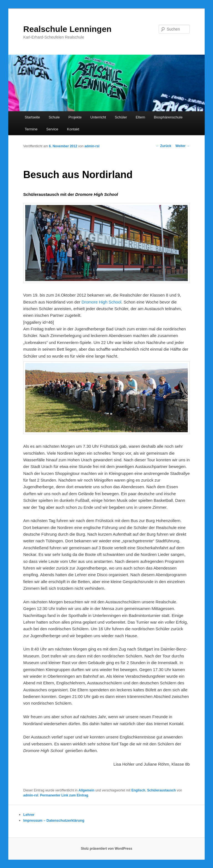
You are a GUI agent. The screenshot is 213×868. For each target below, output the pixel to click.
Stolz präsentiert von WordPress (106, 849)
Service (52, 129)
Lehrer (29, 815)
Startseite (32, 117)
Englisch (138, 790)
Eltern (140, 117)
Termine (31, 129)
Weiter (182, 146)
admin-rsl (92, 146)
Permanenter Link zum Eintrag (64, 795)
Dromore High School (101, 302)
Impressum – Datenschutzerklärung (54, 820)
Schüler (121, 117)
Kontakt (73, 129)
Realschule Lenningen (67, 29)
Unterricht (98, 117)
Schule (54, 117)
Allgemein (86, 790)
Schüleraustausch (161, 790)
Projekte (75, 117)
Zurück (163, 146)
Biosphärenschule (168, 117)
